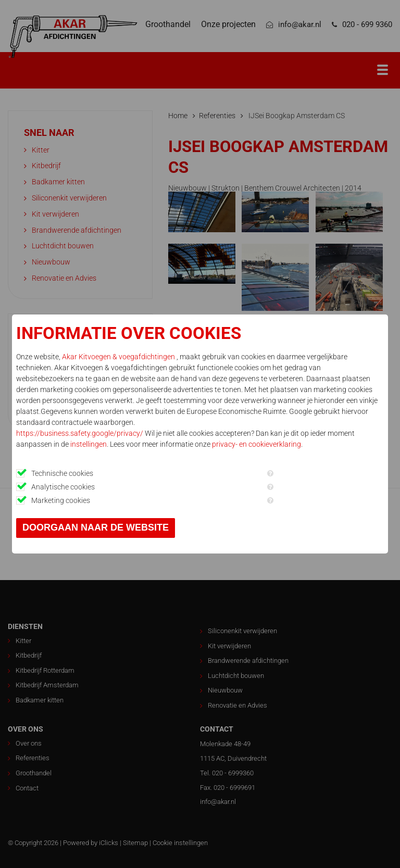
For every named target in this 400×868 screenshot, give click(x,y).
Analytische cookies (63, 487)
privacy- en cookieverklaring (257, 444)
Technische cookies (62, 473)
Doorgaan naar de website (96, 527)
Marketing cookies (61, 500)
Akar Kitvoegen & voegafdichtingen (119, 357)
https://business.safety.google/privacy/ (80, 433)
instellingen (89, 444)
